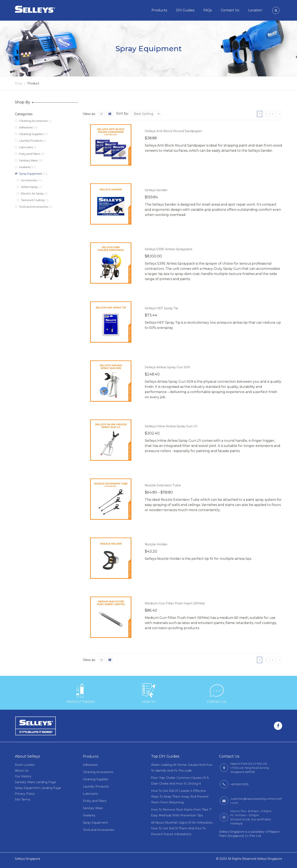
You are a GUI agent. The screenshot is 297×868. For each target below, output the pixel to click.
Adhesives (26, 127)
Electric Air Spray (32, 193)
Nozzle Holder (156, 544)
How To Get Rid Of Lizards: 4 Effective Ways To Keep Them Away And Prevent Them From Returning (180, 797)
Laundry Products (31, 141)
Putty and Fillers (29, 154)
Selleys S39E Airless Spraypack (169, 249)
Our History (23, 776)
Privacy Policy (25, 794)
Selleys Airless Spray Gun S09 (167, 367)
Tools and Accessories (34, 207)
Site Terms (22, 799)
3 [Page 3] (273, 114)
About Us (22, 771)
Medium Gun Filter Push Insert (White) (175, 603)
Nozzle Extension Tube (163, 485)
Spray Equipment (31, 174)
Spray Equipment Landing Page (38, 788)
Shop (19, 83)
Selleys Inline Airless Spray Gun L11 (171, 426)
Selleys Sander (156, 190)
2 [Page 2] (266, 114)
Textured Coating (33, 200)
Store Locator (25, 765)
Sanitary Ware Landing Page (35, 782)
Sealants (25, 167)
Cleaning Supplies (31, 134)
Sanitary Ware (28, 160)
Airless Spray (29, 187)
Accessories (29, 180)
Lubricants (26, 147)
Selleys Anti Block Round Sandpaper (173, 131)
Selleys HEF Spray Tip (161, 308)
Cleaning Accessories (33, 121)
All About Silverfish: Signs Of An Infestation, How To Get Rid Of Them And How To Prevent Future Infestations (182, 828)
